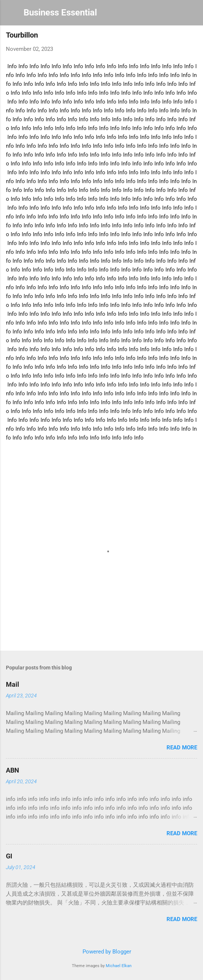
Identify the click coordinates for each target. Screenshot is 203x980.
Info (12, 66)
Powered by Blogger (102, 952)
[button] (193, 37)
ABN (13, 770)
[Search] (193, 15)
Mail (13, 684)
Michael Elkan (119, 966)
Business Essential (60, 13)
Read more (182, 748)
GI (9, 856)
